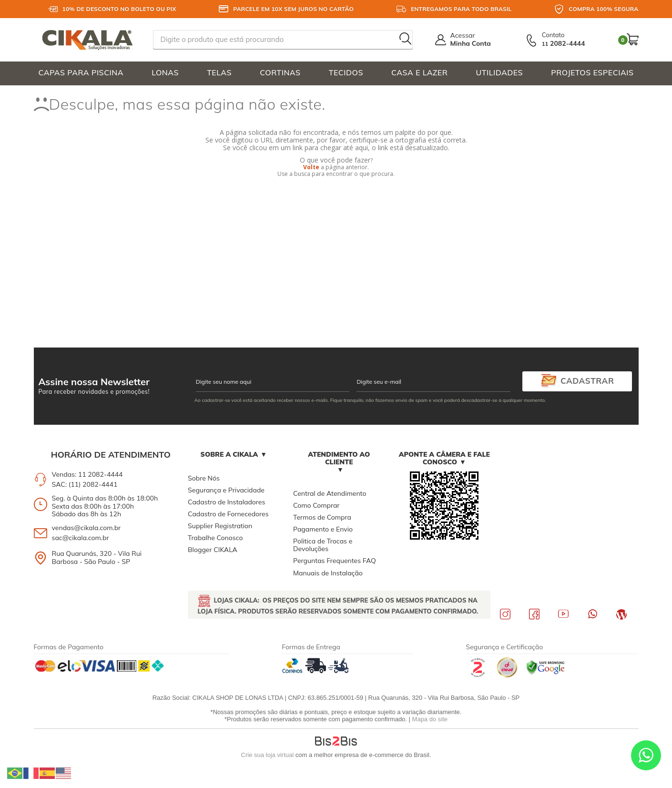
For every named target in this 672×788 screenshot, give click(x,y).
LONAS (165, 72)
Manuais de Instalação (328, 573)
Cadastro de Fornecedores (228, 514)
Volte (311, 167)
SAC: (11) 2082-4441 (85, 484)
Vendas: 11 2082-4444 (87, 474)
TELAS (219, 72)
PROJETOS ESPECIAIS (592, 72)
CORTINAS (280, 72)
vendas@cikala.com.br (87, 528)
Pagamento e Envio (323, 529)
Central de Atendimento (330, 493)
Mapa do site (430, 719)
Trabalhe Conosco (215, 538)
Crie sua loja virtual (268, 755)
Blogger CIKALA (213, 550)
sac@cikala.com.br (81, 538)
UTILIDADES (500, 72)
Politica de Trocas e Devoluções (323, 545)
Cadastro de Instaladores (226, 502)
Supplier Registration (220, 526)
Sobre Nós (204, 478)
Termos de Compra (322, 517)
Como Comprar (316, 505)
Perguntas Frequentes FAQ (335, 561)
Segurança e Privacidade (226, 490)
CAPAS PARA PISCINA (81, 72)
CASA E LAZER (419, 72)
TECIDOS (346, 72)
